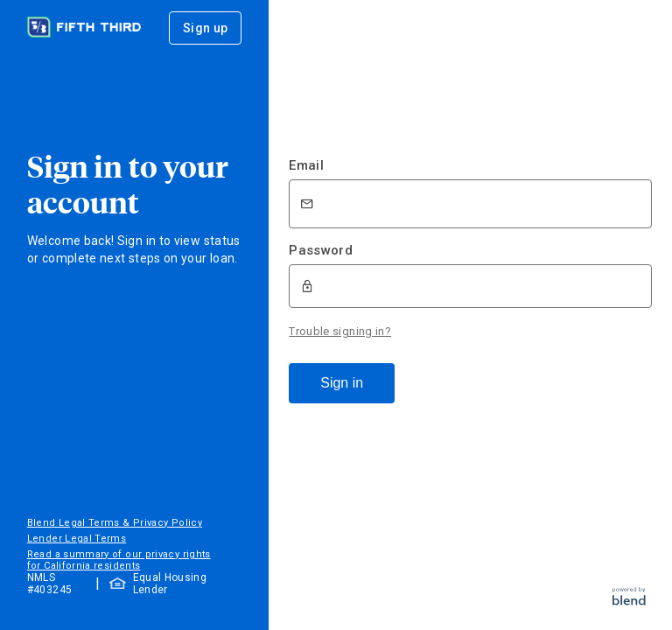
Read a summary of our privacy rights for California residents (119, 560)
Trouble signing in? (340, 331)
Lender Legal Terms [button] (77, 539)
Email (306, 165)
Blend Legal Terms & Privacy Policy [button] (115, 523)
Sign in (342, 383)
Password (321, 250)
